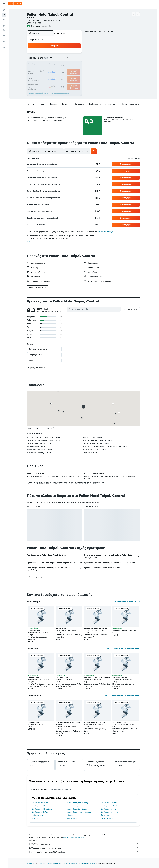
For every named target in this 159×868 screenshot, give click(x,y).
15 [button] (71, 64)
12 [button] (55, 64)
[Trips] (4, 41)
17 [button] (44, 70)
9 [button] (76, 59)
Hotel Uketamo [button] (33, 722)
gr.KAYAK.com (31, 863)
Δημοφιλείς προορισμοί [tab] (39, 789)
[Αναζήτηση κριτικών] (96, 309)
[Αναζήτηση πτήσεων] (4, 10)
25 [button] (49, 75)
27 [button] (60, 75)
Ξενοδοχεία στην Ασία (54, 863)
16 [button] (76, 64)
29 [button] (71, 75)
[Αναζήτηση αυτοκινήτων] (4, 19)
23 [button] (76, 70)
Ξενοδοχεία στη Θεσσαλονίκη (77, 809)
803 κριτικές (46, 26)
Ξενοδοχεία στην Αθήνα (40, 803)
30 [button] (76, 75)
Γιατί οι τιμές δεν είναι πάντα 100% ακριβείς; (84, 852)
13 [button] (60, 64)
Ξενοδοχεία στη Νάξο (109, 809)
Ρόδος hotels (71, 815)
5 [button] (55, 59)
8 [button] (71, 59)
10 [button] (44, 64)
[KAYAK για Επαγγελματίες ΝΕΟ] (4, 35)
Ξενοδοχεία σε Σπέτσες (109, 803)
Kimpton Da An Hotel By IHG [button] (95, 722)
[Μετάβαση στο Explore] (4, 26)
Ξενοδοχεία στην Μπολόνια (111, 806)
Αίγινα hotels (36, 818)
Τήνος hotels (105, 815)
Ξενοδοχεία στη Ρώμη (74, 806)
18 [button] (49, 70)
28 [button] (65, 75)
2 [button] (76, 54)
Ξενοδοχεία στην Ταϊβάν (71, 863)
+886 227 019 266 (34, 23)
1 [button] (71, 54)
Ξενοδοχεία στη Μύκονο (40, 806)
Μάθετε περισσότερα (105, 232)
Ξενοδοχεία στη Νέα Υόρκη (110, 812)
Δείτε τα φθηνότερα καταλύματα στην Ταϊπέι (123, 648)
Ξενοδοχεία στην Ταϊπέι (88, 863)
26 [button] (55, 75)
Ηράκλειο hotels (38, 815)
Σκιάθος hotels (72, 818)
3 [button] (44, 59)
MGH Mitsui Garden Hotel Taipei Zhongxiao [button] (68, 723)
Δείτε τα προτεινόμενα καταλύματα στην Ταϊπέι (122, 695)
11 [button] (49, 64)
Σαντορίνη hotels (107, 818)
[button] (4, 3)
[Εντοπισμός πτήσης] (4, 30)
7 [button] (65, 59)
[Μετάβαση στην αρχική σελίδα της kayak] (15, 3)
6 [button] (60, 59)
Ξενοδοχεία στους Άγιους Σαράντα (79, 812)
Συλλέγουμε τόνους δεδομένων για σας (84, 848)
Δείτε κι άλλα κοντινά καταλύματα (127, 601)
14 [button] (65, 64)
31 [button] (44, 80)
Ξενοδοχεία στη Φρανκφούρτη (77, 803)
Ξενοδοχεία (41, 863)
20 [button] (60, 70)
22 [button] (71, 70)
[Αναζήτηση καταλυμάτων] (4, 15)
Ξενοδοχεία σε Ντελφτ (40, 812)
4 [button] (49, 59)
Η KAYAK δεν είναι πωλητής (84, 844)
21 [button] (65, 70)
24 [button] (44, 75)
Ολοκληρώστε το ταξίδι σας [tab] (61, 789)
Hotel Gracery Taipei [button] (120, 722)
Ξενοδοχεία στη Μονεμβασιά (42, 809)
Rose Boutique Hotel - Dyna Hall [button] (124, 630)
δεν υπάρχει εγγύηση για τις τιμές (73, 837)
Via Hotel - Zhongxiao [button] (120, 677)
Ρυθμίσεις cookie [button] (33, 242)
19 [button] (55, 70)
